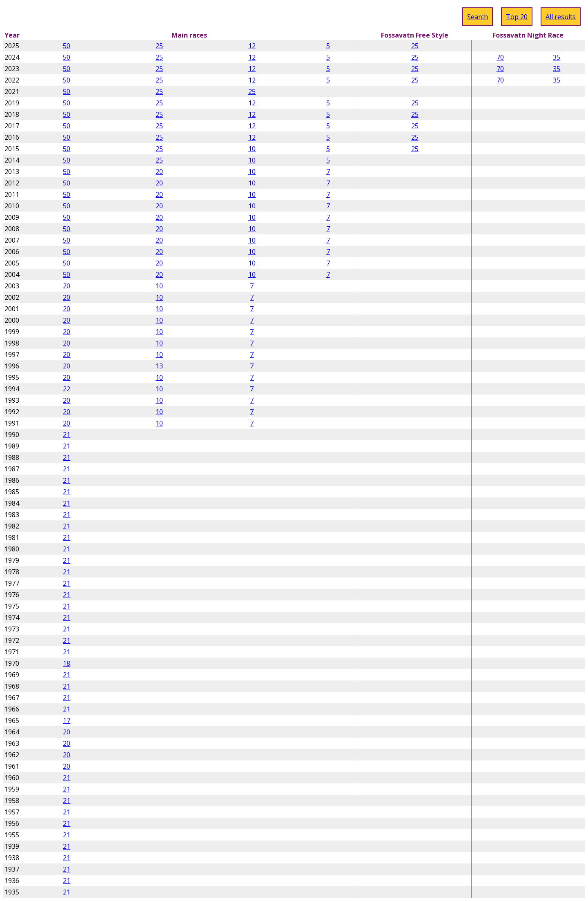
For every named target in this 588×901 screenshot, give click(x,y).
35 (557, 57)
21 (67, 435)
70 (500, 57)
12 (252, 46)
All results (561, 17)
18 (67, 663)
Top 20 (517, 17)
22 (67, 389)
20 (159, 172)
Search (478, 17)
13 (159, 366)
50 (67, 46)
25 (159, 46)
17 (67, 720)
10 (252, 149)
